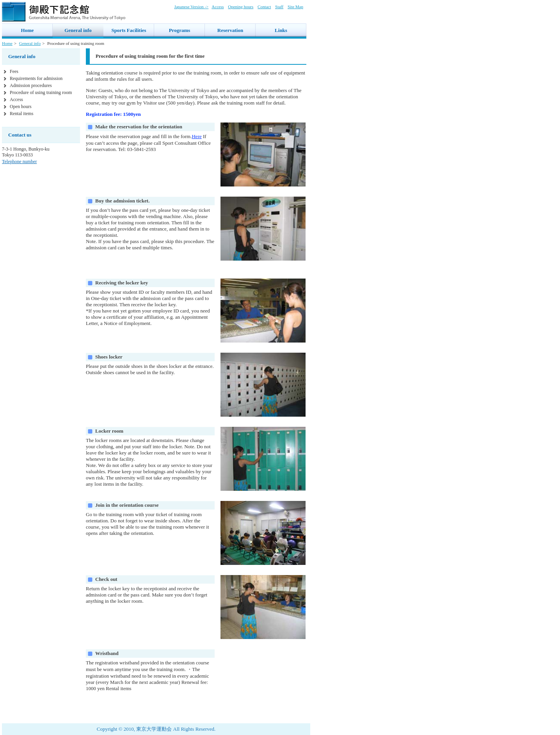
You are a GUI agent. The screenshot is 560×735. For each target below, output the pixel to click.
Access (218, 7)
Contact (264, 7)
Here (196, 136)
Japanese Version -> (191, 7)
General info (30, 43)
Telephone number (19, 162)
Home (7, 43)
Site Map (295, 7)
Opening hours (241, 7)
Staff (279, 7)
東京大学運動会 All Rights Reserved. (176, 729)
